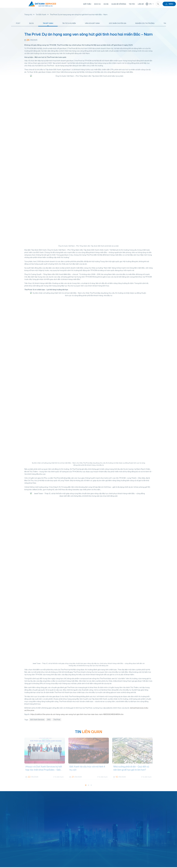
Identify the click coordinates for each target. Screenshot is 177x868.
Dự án (105, 4)
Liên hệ (140, 4)
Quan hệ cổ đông (118, 4)
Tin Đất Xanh (41, 15)
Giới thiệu (86, 4)
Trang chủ (28, 15)
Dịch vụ (97, 4)
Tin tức (131, 4)
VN (148, 4)
